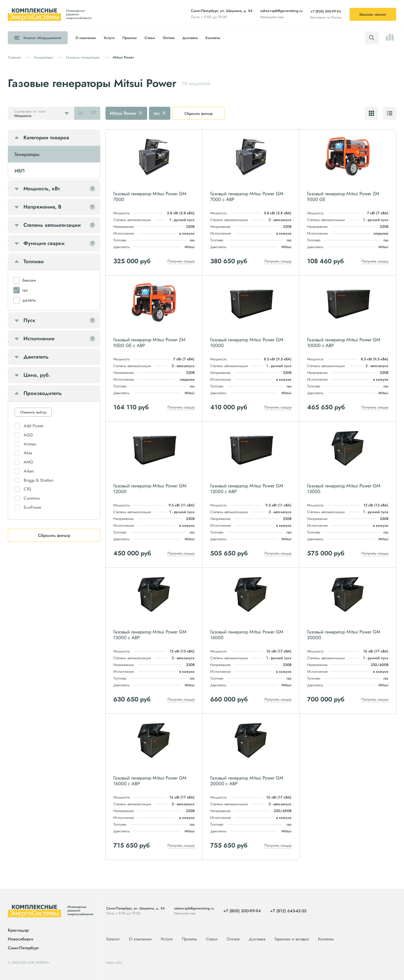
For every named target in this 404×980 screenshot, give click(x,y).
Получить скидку (181, 261)
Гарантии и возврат (292, 939)
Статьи (150, 38)
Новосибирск (21, 939)
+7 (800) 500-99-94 (326, 11)
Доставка (190, 38)
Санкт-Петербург (23, 948)
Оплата (169, 38)
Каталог (42, 38)
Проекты (130, 38)
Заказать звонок (372, 14)
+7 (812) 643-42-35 (288, 911)
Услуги (109, 38)
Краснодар (18, 930)
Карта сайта (114, 963)
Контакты (213, 38)
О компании (86, 38)
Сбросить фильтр (198, 114)
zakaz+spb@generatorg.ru (281, 11)
